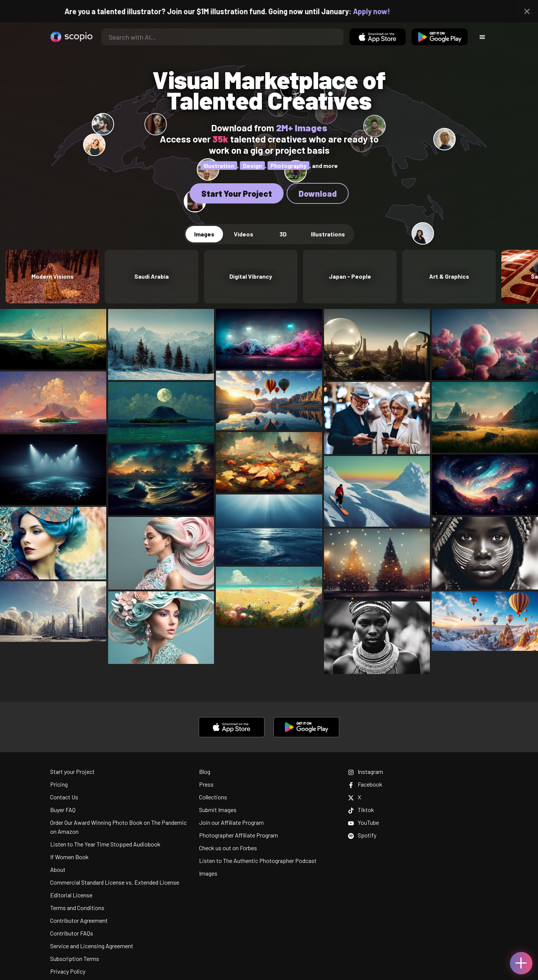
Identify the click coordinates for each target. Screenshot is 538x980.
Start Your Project (237, 193)
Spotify (362, 835)
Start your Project (72, 771)
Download (318, 193)
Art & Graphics (449, 276)
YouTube (363, 822)
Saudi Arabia (152, 276)
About (58, 869)
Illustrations (328, 234)
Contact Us (64, 797)
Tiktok (361, 810)
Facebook (365, 784)
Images (204, 234)
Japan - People (350, 276)
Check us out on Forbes (228, 848)
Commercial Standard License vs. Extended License (115, 882)
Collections (213, 797)
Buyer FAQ (63, 810)
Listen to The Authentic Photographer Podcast (258, 860)
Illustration (219, 166)
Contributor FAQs (72, 933)
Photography (288, 166)
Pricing (59, 784)
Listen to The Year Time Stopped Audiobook (105, 844)
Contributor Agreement (79, 920)
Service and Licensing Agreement (92, 946)
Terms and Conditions (77, 908)
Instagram (366, 771)
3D (283, 234)
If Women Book (69, 857)
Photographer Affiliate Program (239, 835)
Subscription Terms (75, 958)
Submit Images (218, 810)
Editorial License (71, 895)
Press (206, 784)
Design (252, 166)
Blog (205, 771)
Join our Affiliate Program (231, 822)
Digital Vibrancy (251, 276)
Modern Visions (53, 276)
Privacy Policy (68, 971)
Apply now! (380, 11)
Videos (244, 234)
